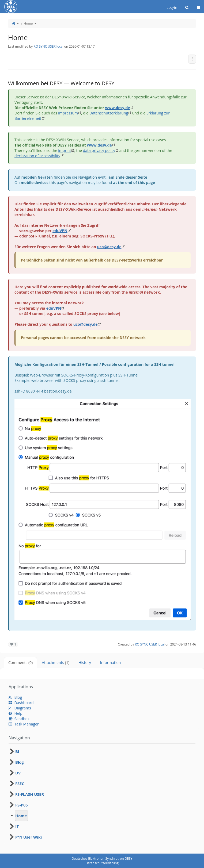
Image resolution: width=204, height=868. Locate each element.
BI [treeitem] (17, 751)
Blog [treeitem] (20, 762)
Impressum (68, 113)
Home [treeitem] (21, 816)
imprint (65, 150)
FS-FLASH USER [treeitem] (30, 794)
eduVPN (60, 231)
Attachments (56, 662)
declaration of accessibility (37, 156)
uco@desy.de (109, 247)
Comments (20, 662)
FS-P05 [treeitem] (22, 805)
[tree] (102, 794)
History (85, 662)
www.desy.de (117, 108)
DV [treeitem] (18, 773)
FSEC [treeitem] (20, 783)
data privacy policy (99, 150)
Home (28, 23)
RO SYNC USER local (48, 46)
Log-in (172, 7)
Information (111, 662)
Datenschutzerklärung (109, 113)
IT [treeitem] (17, 826)
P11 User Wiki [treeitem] (29, 837)
